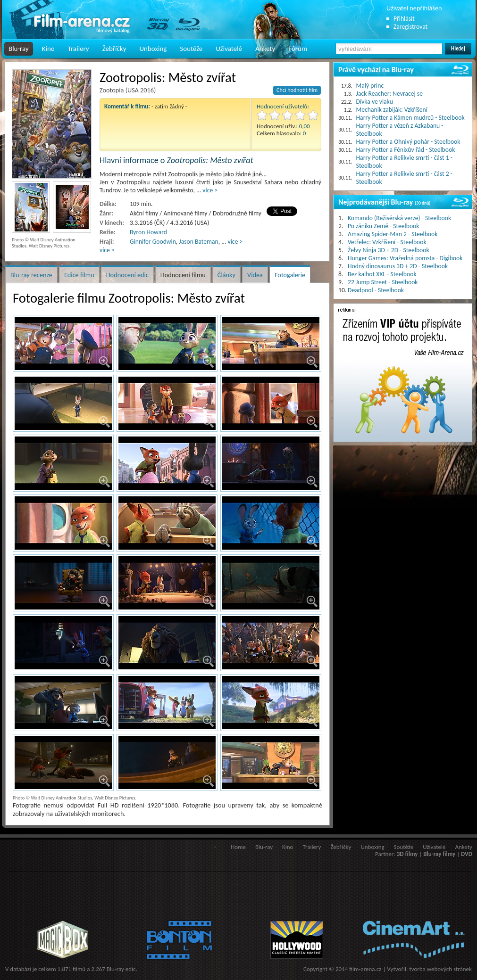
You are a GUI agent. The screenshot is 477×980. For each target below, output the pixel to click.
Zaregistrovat (410, 27)
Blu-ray (19, 49)
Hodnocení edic (127, 275)
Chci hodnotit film (297, 90)
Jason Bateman (198, 242)
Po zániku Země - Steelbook (383, 226)
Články (226, 275)
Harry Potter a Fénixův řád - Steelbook (406, 150)
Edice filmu (79, 275)
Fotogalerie (290, 275)
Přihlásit (404, 19)
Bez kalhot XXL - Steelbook (382, 274)
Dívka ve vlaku (375, 102)
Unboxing (153, 49)
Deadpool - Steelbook (376, 290)
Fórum (298, 49)
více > (210, 190)
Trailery (79, 49)
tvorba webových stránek (440, 969)
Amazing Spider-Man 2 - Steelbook (393, 234)
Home (238, 847)
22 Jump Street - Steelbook (383, 282)
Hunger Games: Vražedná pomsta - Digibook (405, 258)
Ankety (265, 49)
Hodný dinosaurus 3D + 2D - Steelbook (398, 266)
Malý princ (370, 86)
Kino (48, 49)
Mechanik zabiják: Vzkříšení (392, 110)
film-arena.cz (365, 969)
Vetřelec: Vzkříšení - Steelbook (387, 242)
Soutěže (191, 49)
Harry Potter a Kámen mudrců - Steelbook (410, 118)
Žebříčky (114, 49)
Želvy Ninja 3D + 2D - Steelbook (389, 250)
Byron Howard (148, 232)
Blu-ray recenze (31, 275)
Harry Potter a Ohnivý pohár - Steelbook (408, 142)
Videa (255, 275)
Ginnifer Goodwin (153, 242)
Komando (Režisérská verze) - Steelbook (399, 218)
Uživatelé (229, 49)
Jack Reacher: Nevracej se (389, 94)
